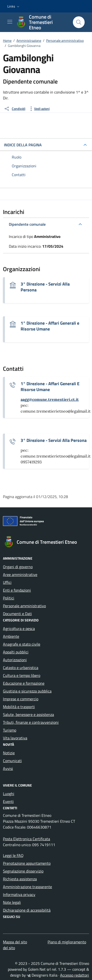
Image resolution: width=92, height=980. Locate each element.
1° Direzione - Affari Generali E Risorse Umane (50, 387)
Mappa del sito (15, 942)
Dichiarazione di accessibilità (27, 910)
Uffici (7, 582)
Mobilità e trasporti (19, 707)
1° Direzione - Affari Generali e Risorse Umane (50, 326)
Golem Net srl (39, 969)
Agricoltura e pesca (19, 628)
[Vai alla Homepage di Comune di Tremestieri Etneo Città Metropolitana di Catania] (42, 22)
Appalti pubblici (16, 652)
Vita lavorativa (15, 738)
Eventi (8, 801)
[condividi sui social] (15, 109)
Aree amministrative (20, 575)
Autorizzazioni (15, 660)
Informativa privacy (19, 895)
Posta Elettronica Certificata (26, 839)
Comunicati (12, 761)
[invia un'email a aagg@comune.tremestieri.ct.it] (50, 399)
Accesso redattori (75, 975)
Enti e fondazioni (17, 590)
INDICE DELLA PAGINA (23, 145)
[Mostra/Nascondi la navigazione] (10, 22)
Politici (9, 598)
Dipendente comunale (27, 224)
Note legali (12, 902)
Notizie (9, 753)
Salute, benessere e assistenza (28, 714)
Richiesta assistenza (20, 879)
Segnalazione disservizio (23, 871)
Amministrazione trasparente (27, 887)
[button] (14, 6)
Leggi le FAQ (13, 855)
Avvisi (8, 768)
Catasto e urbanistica (21, 668)
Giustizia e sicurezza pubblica (27, 691)
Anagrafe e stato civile (22, 644)
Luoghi (9, 794)
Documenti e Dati (17, 614)
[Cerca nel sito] (79, 22)
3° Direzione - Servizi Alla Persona (45, 287)
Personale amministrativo (24, 606)
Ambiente (11, 636)
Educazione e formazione (24, 683)
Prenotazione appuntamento (27, 863)
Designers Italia (42, 975)
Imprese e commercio (21, 699)
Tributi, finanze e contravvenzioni (31, 722)
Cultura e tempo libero (22, 675)
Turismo (10, 730)
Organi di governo (18, 567)
